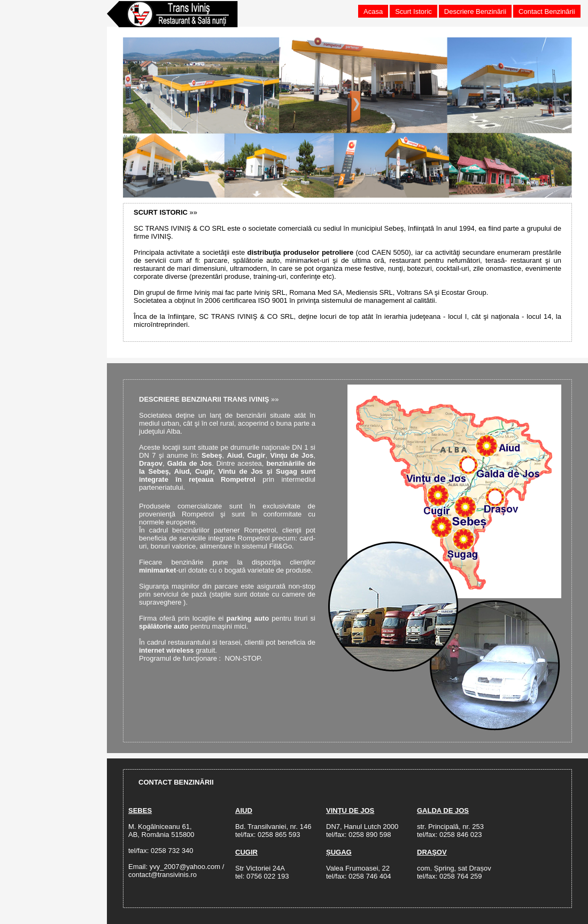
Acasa (373, 11)
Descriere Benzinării (475, 11)
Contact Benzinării (547, 11)
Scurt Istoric (413, 11)
